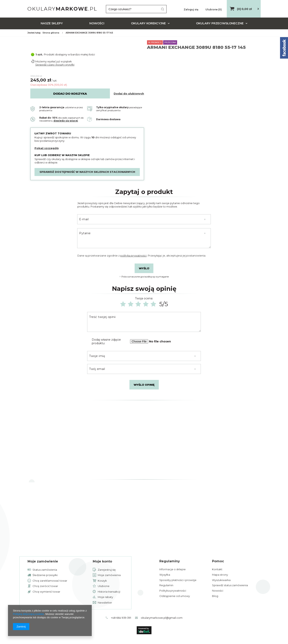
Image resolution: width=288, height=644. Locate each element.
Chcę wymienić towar (46, 592)
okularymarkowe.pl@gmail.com (163, 618)
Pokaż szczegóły (47, 148)
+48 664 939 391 (120, 618)
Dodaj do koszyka (70, 94)
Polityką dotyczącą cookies (28, 614)
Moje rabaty (105, 597)
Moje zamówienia (109, 575)
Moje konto (102, 561)
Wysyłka (165, 575)
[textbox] (136, 9)
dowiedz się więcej (66, 121)
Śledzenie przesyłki (45, 575)
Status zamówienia (45, 570)
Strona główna (51, 33)
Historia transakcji (109, 592)
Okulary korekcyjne (148, 23)
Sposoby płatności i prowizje (178, 580)
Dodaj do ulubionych (129, 93)
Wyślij (144, 268)
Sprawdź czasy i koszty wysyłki (55, 65)
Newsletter (105, 603)
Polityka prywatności (173, 591)
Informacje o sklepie (173, 569)
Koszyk (102, 581)
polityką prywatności (133, 256)
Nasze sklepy (52, 23)
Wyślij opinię (144, 385)
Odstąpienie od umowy (175, 596)
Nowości (97, 23)
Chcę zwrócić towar (45, 586)
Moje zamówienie (43, 561)
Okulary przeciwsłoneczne (220, 23)
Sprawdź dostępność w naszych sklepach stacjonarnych (87, 172)
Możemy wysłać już (48, 61)
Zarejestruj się (107, 570)
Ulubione (104, 586)
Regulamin (166, 585)
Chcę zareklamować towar (50, 581)
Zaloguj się (191, 9)
